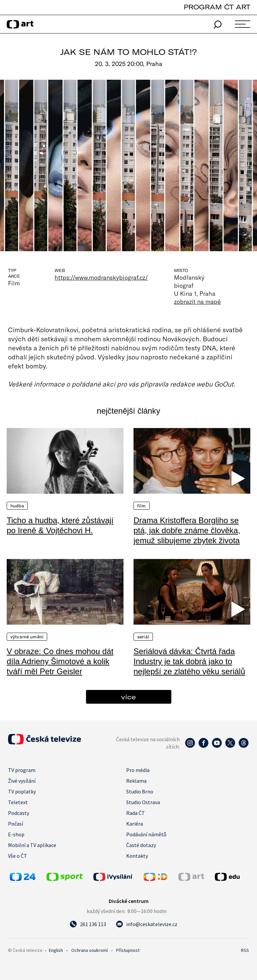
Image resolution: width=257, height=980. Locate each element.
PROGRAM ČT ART (217, 7)
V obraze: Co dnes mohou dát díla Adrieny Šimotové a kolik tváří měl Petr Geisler (60, 661)
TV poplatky (22, 791)
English (56, 950)
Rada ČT (136, 813)
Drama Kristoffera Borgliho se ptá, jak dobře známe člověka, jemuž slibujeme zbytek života (187, 530)
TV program (22, 770)
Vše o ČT (18, 856)
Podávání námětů (146, 834)
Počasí (16, 824)
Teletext (18, 802)
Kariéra (135, 824)
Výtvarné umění (27, 637)
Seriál (143, 637)
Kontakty (137, 856)
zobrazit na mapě (197, 301)
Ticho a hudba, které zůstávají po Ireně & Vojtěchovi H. (60, 525)
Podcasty (19, 813)
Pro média (138, 770)
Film (142, 506)
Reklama (136, 781)
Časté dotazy (141, 845)
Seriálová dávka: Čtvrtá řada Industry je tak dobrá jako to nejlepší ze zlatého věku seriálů (189, 661)
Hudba (17, 506)
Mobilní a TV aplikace (32, 845)
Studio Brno (140, 791)
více (128, 697)
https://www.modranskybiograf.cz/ (101, 277)
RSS (245, 950)
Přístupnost (128, 950)
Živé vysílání (22, 781)
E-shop (16, 834)
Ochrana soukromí (90, 950)
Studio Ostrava (143, 802)
